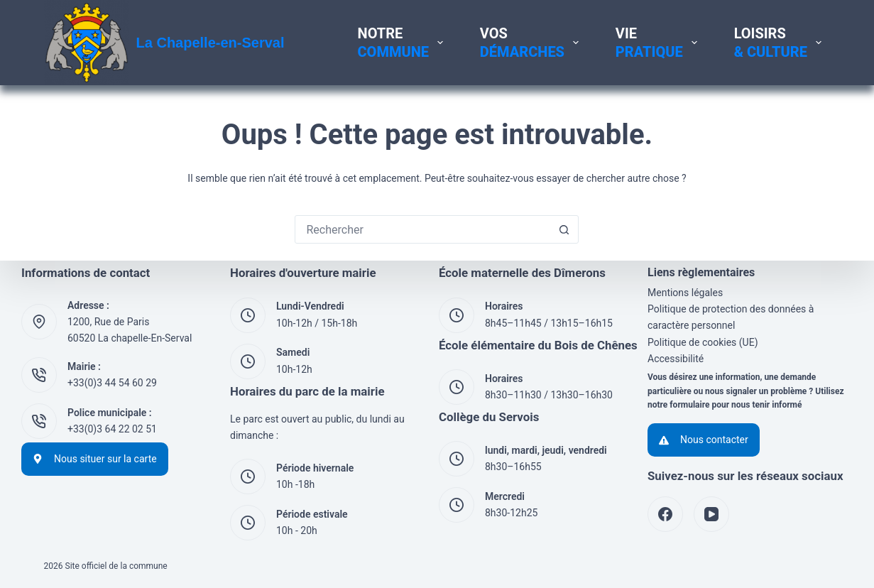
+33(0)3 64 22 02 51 (112, 429)
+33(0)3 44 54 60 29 (112, 383)
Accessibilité (676, 359)
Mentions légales (685, 293)
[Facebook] (665, 514)
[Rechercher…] (422, 229)
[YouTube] (711, 514)
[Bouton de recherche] (564, 229)
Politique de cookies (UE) (703, 342)
